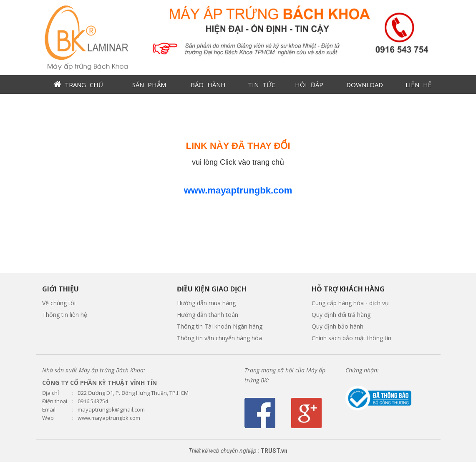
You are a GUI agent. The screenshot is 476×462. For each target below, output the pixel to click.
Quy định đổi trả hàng (341, 315)
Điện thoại (55, 401)
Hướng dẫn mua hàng (206, 303)
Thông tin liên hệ (65, 315)
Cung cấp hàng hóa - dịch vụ (350, 303)
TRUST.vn (274, 451)
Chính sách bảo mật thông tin (351, 338)
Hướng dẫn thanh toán (208, 315)
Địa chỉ (50, 393)
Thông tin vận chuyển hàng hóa (219, 338)
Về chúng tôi (59, 303)
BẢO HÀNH (208, 85)
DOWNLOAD (365, 85)
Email (49, 410)
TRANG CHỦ (84, 85)
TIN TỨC (262, 85)
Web (48, 418)
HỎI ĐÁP (309, 85)
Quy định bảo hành (337, 326)
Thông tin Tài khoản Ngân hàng (220, 326)
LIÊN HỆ (418, 85)
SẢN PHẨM (149, 85)
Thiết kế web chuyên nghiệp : (224, 451)
